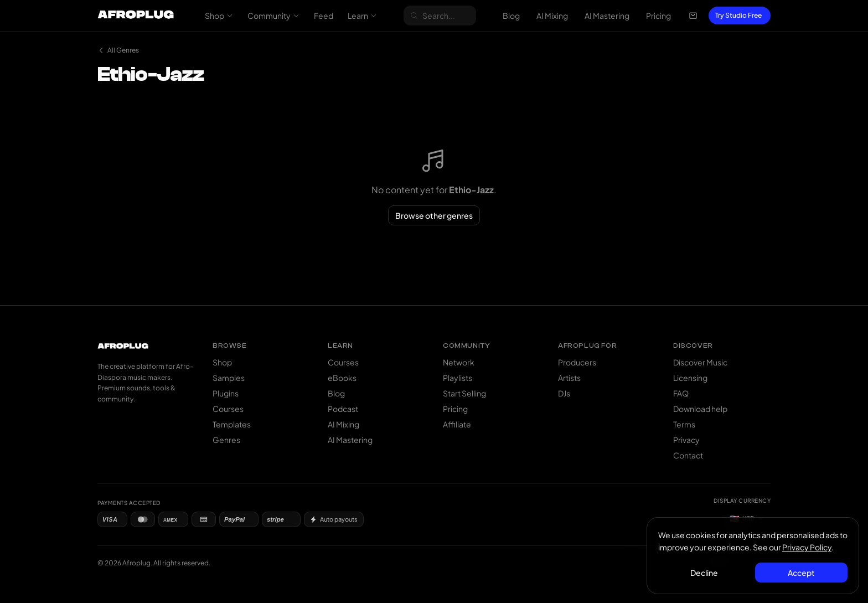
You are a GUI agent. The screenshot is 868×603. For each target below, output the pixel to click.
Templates (232, 424)
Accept (801, 573)
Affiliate (457, 424)
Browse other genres (434, 215)
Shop (219, 16)
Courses (228, 409)
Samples (229, 378)
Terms (684, 424)
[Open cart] (693, 16)
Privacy (686, 440)
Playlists (458, 378)
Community (273, 16)
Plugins (226, 393)
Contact (688, 455)
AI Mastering (607, 16)
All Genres (118, 50)
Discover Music (700, 362)
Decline (705, 573)
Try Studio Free (738, 15)
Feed (324, 16)
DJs (564, 393)
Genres (226, 440)
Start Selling (464, 393)
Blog (511, 16)
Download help (700, 409)
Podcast (343, 409)
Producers (577, 362)
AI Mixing (552, 16)
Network (459, 362)
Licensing (690, 378)
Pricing (658, 16)
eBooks (342, 378)
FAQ (681, 393)
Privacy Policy (807, 547)
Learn (362, 16)
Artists (569, 378)
